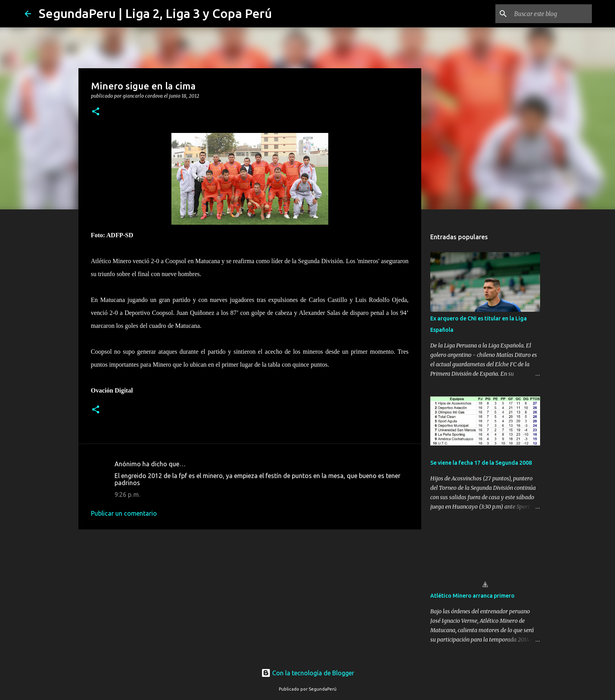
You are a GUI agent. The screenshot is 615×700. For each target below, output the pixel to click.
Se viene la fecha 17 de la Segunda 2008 (481, 463)
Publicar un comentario (124, 513)
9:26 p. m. (127, 495)
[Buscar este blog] (551, 14)
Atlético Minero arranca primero (472, 596)
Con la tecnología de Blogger (308, 673)
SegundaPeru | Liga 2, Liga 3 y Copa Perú (155, 13)
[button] (96, 112)
